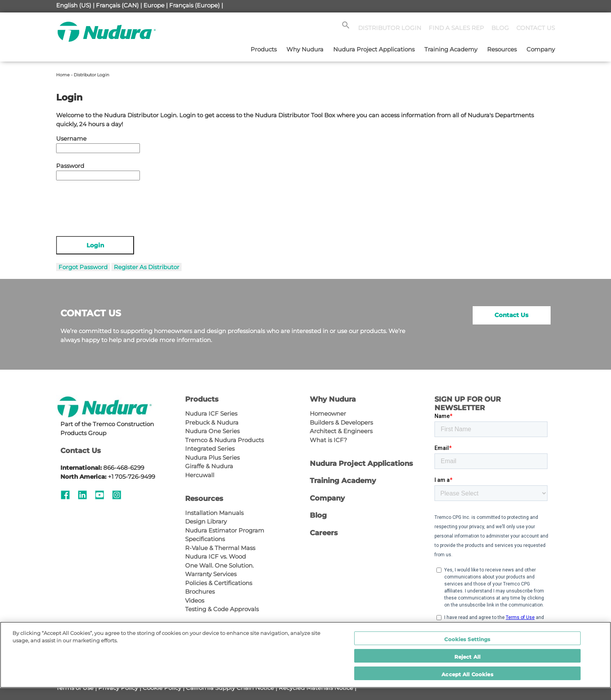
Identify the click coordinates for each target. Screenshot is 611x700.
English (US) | (75, 5)
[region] (305, 655)
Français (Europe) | (196, 5)
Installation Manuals (214, 513)
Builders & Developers (341, 422)
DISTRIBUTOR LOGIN (390, 28)
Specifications (205, 539)
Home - (65, 75)
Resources (502, 49)
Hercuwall (200, 475)
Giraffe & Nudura (209, 466)
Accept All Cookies (467, 674)
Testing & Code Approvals (222, 609)
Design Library (206, 521)
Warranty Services (211, 574)
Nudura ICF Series (211, 413)
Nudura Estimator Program (225, 530)
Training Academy (451, 49)
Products (264, 49)
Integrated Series (210, 449)
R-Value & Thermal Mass (220, 548)
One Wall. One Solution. (219, 565)
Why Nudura (305, 49)
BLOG (500, 28)
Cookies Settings (467, 639)
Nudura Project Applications (374, 49)
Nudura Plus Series (212, 458)
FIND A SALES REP (456, 28)
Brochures (200, 592)
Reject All (467, 657)
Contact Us (511, 315)
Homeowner (328, 413)
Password (70, 166)
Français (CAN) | (119, 5)
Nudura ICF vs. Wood (215, 556)
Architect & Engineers (341, 431)
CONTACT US (536, 28)
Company (541, 49)
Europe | (155, 5)
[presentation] (115, 204)
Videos (195, 600)
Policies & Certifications (219, 583)
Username (71, 138)
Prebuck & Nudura (212, 422)
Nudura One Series (212, 431)
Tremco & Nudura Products (224, 440)
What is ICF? (328, 440)
